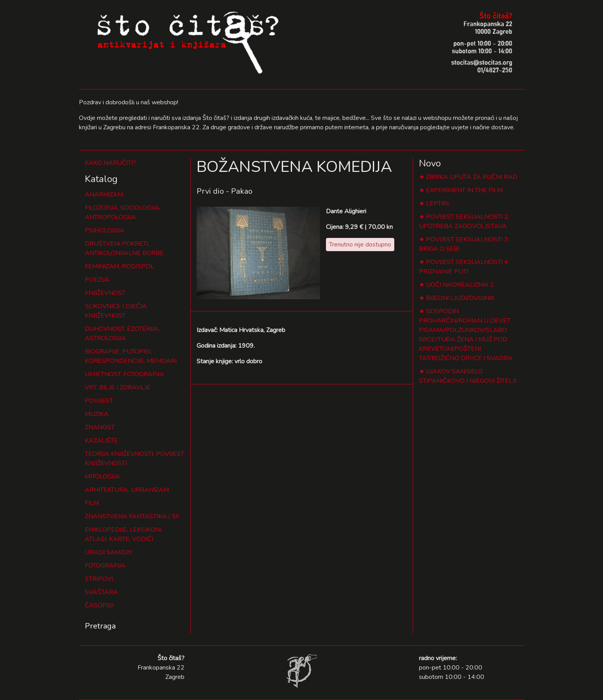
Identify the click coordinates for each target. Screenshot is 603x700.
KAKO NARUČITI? (110, 163)
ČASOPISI (99, 605)
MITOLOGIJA (102, 477)
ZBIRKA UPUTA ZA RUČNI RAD (472, 177)
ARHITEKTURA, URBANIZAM (127, 490)
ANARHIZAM (104, 195)
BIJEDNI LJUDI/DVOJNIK (460, 298)
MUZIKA (97, 414)
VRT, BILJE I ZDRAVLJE (118, 387)
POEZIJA (97, 280)
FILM (92, 503)
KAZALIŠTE (101, 441)
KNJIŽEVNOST (105, 293)
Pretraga (100, 626)
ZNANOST (100, 427)
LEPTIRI (437, 204)
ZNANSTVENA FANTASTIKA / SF (132, 516)
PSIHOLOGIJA (105, 230)
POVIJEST (99, 401)
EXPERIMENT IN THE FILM (464, 190)
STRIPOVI (99, 579)
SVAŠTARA (101, 592)
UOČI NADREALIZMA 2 (460, 285)
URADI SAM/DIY (108, 552)
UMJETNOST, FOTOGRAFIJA (124, 374)
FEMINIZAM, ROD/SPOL (119, 266)
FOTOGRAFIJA (105, 566)
